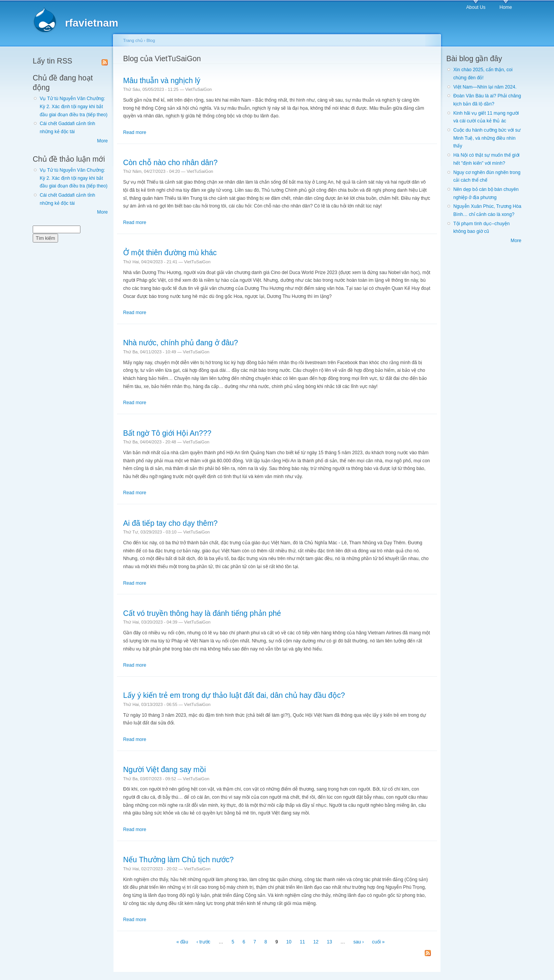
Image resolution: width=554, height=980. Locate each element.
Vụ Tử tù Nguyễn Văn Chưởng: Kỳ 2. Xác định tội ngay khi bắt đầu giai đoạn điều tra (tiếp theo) (73, 106)
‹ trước (204, 942)
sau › (358, 942)
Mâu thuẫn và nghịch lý (162, 80)
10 (289, 942)
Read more (135, 132)
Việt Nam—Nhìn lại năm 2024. (485, 87)
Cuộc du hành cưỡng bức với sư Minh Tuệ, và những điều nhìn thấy (487, 138)
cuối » (378, 942)
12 (316, 942)
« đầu (182, 942)
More (102, 141)
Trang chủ (133, 40)
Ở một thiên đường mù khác (170, 253)
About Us (476, 7)
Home (506, 7)
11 (302, 942)
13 (330, 942)
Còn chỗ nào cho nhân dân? (170, 162)
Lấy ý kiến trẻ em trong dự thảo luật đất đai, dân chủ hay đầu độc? (234, 695)
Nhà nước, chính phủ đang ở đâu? (181, 343)
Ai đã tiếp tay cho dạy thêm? (170, 523)
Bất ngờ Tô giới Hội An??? (167, 433)
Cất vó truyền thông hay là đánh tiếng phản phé (202, 613)
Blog (151, 40)
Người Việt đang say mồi (164, 769)
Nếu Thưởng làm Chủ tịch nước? (178, 860)
